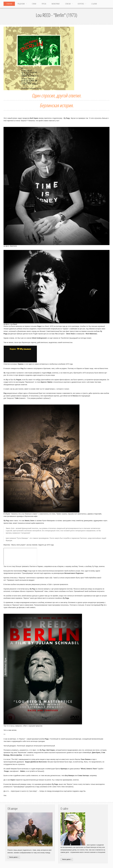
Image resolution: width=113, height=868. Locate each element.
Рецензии (21, 4)
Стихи (34, 4)
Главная (9, 4)
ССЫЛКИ (94, 4)
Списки (68, 4)
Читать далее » (14, 857)
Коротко (81, 4)
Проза (44, 4)
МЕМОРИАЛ (56, 4)
